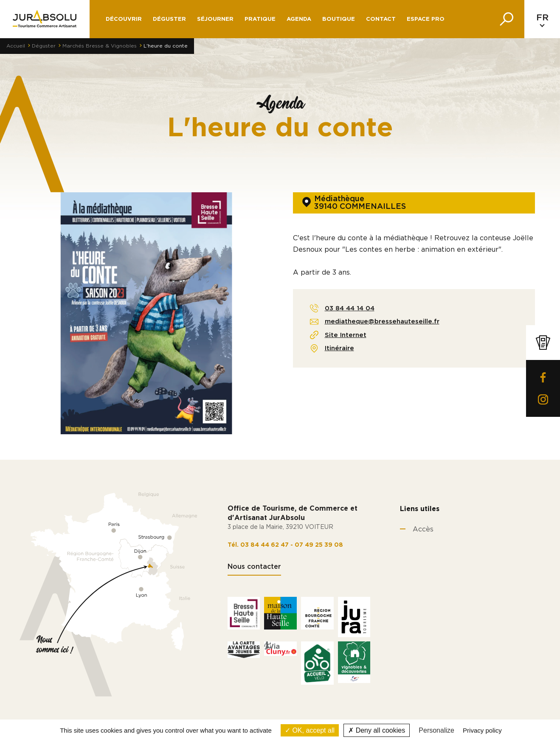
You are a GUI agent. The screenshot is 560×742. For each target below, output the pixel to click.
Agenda (299, 19)
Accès (423, 529)
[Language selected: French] (542, 19)
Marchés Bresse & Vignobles (100, 46)
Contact (381, 19)
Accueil (16, 46)
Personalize (436, 730)
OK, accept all (310, 730)
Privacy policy (482, 730)
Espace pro (426, 19)
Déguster (44, 46)
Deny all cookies (377, 730)
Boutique (339, 19)
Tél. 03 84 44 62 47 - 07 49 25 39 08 (285, 545)
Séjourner (215, 19)
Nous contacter (254, 567)
